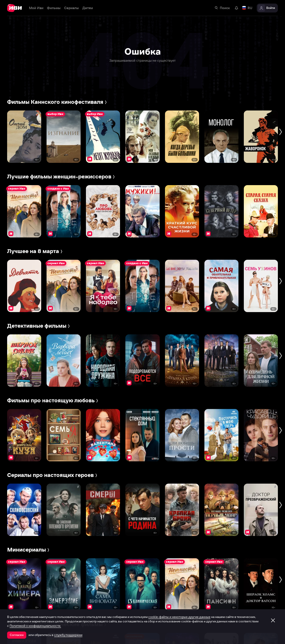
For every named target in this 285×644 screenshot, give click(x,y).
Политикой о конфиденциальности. (35, 626)
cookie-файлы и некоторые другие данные (179, 617)
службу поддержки (68, 635)
